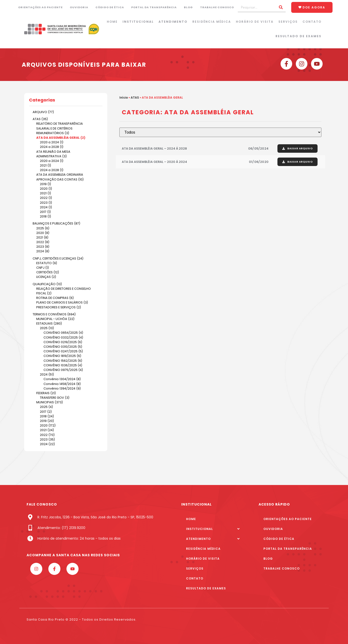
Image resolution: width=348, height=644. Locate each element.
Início (124, 98)
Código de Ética (110, 7)
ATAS (135, 98)
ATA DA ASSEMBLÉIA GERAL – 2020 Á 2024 (154, 162)
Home (112, 22)
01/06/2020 (259, 162)
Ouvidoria (79, 7)
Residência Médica (212, 22)
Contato (312, 22)
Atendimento (173, 22)
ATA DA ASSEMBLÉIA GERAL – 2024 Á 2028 (154, 148)
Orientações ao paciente (40, 7)
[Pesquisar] (281, 7)
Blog (188, 7)
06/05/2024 (258, 148)
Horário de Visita (255, 22)
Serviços (288, 22)
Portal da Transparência (154, 7)
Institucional (138, 22)
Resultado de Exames (298, 36)
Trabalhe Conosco (217, 7)
